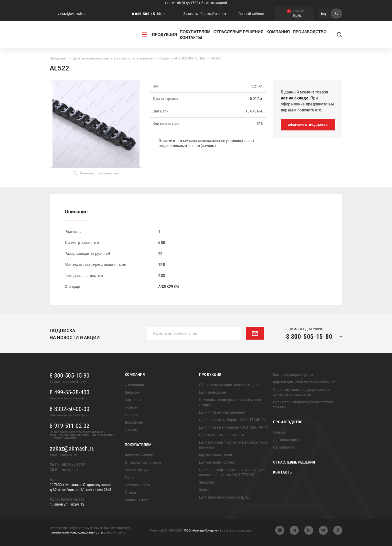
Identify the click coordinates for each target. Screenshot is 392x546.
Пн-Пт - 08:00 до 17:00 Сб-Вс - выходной (196, 3)
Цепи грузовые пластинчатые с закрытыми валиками (114, 58)
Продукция (58, 58)
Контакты (191, 38)
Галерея (131, 415)
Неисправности (137, 485)
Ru (336, 13)
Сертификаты (284, 447)
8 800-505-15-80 (146, 14)
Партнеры (133, 400)
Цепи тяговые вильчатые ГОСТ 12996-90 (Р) (233, 427)
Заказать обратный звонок (204, 14)
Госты (129, 478)
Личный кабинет (251, 14)
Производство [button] (310, 32)
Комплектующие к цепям (293, 375)
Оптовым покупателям (143, 463)
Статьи (130, 493)
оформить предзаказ (308, 125)
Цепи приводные (212, 392)
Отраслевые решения (238, 32)
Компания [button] (278, 32)
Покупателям (138, 445)
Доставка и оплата (140, 455)
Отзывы (131, 430)
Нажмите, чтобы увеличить (96, 173)
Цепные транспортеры (217, 462)
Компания (135, 375)
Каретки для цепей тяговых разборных (304, 382)
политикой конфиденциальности (77, 532)
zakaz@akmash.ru (72, 14)
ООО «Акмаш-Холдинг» (201, 530)
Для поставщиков (287, 440)
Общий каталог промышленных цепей (230, 385)
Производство (288, 422)
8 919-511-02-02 (70, 426)
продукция (160, 35)
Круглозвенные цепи (215, 455)
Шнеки (204, 490)
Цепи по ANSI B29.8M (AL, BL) (183, 58)
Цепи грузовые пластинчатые (223, 435)
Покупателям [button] (195, 32)
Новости (131, 407)
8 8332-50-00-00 (70, 409)
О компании (134, 385)
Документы (134, 422)
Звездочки (207, 482)
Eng (323, 13)
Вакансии (132, 392)
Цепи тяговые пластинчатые (222, 412)
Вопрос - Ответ (137, 500)
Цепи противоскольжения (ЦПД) (225, 497)
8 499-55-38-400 (70, 392)
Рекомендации (137, 470)
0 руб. (295, 14)
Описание (76, 212)
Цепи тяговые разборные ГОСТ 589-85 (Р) (232, 420)
